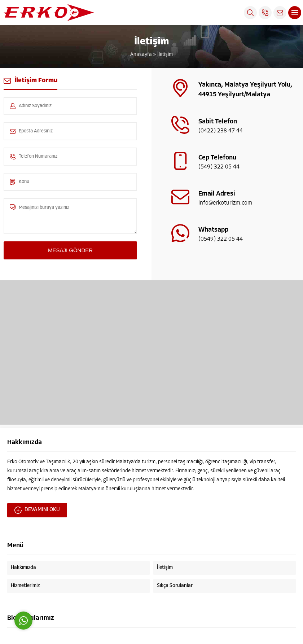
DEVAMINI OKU (37, 510)
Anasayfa (141, 55)
